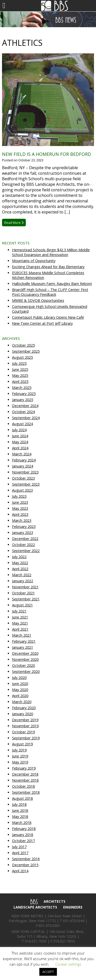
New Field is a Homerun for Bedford (46, 154)
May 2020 (20, 690)
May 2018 (20, 816)
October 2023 (23, 478)
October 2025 (23, 345)
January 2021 (23, 647)
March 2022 (22, 575)
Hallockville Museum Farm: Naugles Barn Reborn (52, 284)
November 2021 (25, 587)
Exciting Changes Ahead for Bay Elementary (48, 267)
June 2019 (20, 756)
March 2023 (22, 520)
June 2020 (20, 684)
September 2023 (26, 484)
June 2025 (20, 369)
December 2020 (25, 653)
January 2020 (23, 714)
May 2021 (20, 623)
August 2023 (22, 490)
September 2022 (26, 551)
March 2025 (22, 388)
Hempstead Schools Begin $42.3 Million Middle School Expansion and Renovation (51, 252)
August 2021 (22, 605)
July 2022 (19, 557)
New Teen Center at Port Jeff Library (42, 323)
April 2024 (20, 448)
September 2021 (26, 599)
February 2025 (24, 394)
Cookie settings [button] (68, 964)
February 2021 (24, 641)
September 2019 (26, 738)
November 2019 (25, 726)
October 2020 (23, 665)
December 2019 (25, 720)
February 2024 (24, 460)
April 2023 (20, 514)
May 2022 (20, 563)
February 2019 (24, 768)
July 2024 (19, 430)
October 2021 (23, 593)
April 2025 (20, 382)
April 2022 (20, 569)
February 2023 (24, 527)
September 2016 (26, 859)
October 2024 (23, 412)
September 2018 (26, 792)
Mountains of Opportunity (34, 261)
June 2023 (20, 502)
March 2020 (22, 702)
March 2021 (22, 635)
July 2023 (19, 496)
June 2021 (20, 617)
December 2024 (25, 406)
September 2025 (26, 351)
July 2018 (19, 804)
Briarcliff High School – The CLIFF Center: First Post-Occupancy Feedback (50, 292)
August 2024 (22, 424)
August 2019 (22, 744)
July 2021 (19, 611)
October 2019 (23, 732)
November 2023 (25, 472)
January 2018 (23, 835)
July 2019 (19, 750)
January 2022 (23, 581)
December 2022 (25, 539)
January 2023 (23, 533)
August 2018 (22, 798)
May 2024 (20, 442)
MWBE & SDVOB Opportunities (38, 300)
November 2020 (25, 659)
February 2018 (24, 829)
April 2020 (20, 696)
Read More (14, 223)
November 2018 (25, 780)
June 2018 (20, 810)
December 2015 (25, 865)
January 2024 (23, 466)
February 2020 (24, 708)
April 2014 (20, 871)
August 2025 (22, 357)
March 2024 (22, 454)
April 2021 (20, 629)
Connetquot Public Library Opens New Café (48, 317)
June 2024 (20, 436)
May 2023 (20, 508)
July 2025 (19, 363)
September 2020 (26, 672)
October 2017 (23, 841)
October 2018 (23, 786)
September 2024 (26, 418)
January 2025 (23, 400)
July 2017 (19, 847)
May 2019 (20, 762)
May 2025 (20, 375)
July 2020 (19, 678)
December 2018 (25, 774)
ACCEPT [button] (48, 972)
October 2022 (23, 545)
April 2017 (20, 853)
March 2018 (22, 823)
